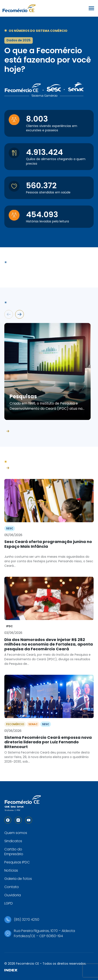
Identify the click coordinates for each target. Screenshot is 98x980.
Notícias (11, 870)
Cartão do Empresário (14, 852)
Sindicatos (13, 841)
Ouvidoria (13, 895)
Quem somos (16, 833)
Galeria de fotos (18, 879)
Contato (12, 887)
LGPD (9, 903)
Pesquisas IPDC (17, 862)
